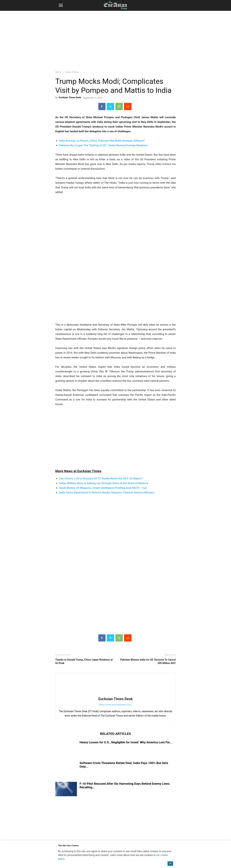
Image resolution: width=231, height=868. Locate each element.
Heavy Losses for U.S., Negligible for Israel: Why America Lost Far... (126, 742)
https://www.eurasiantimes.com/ (115, 705)
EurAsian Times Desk (70, 97)
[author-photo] (116, 694)
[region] (116, 39)
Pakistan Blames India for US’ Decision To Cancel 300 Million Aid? (148, 661)
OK (170, 864)
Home (58, 72)
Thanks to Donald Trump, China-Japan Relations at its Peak (84, 661)
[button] (61, 5)
